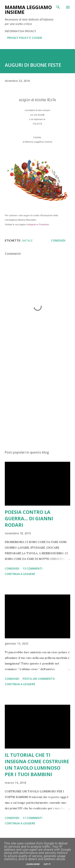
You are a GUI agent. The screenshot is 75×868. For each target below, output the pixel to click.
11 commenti (32, 818)
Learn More (33, 864)
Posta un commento (39, 679)
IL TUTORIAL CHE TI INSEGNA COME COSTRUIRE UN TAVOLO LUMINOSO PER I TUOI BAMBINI (37, 765)
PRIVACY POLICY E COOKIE (25, 38)
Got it (47, 864)
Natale (27, 240)
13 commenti (32, 568)
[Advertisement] (37, 400)
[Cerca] (58, 7)
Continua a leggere (20, 574)
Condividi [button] (58, 240)
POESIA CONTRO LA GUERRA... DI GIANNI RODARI (29, 518)
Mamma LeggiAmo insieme (28, 10)
